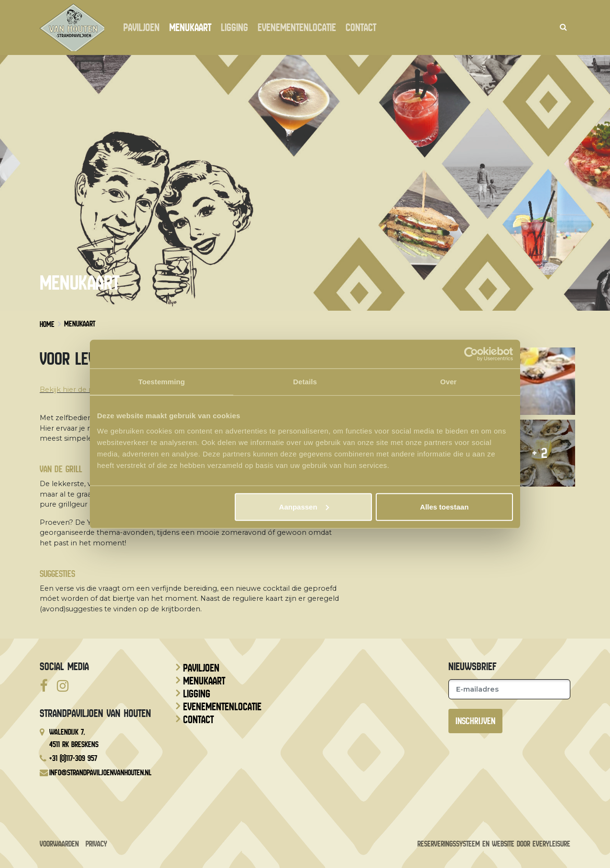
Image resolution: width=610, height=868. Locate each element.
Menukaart (193, 28)
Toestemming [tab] (162, 382)
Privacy (96, 844)
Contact (363, 28)
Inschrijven (475, 721)
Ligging (237, 28)
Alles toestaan (445, 506)
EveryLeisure (551, 844)
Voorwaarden (59, 844)
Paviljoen (144, 28)
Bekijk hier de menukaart (83, 390)
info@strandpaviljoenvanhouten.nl (100, 773)
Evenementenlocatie (299, 28)
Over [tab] (449, 382)
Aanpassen (304, 506)
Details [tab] (305, 382)
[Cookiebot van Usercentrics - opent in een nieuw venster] (471, 354)
